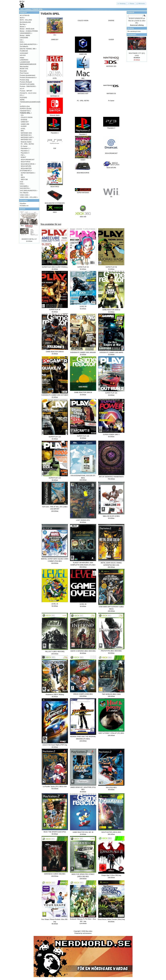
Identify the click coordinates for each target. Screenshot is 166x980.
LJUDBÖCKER (25, 62)
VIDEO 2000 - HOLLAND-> (29, 197)
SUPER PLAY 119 (55, 478)
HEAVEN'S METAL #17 (29, 239)
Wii (22, 175)
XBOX (23, 177)
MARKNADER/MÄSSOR (28, 64)
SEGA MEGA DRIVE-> (28, 164)
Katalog (28, 9)
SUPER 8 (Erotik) (26, 109)
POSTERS (23, 98)
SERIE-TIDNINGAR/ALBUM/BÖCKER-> (30, 102)
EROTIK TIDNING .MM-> (28, 49)
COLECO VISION (83, 21)
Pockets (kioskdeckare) (28, 75)
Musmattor (23, 71)
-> (26, 113)
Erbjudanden (132, 35)
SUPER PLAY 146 (83, 436)
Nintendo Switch (26, 142)
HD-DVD (23, 55)
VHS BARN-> (24, 186)
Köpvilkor (23, 203)
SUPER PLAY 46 (55, 310)
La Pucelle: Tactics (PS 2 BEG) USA (55, 786)
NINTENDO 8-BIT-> (27, 137)
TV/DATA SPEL (37, 9)
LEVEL (23, 129)
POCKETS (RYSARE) (27, 84)
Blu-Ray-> (23, 24)
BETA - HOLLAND (26, 20)
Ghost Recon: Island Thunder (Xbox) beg (111, 919)
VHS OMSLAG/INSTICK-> (29, 191)
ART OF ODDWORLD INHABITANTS (111, 477)
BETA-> (22, 18)
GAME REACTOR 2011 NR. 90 (83, 832)
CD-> (22, 40)
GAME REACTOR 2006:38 (83, 392)
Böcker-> (23, 27)
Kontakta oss (24, 206)
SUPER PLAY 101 (111, 393)
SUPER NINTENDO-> (28, 173)
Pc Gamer (111, 101)
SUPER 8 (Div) (25, 106)
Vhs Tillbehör (24, 193)
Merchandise (24, 66)
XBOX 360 (24, 179)
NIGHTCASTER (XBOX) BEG (111, 832)
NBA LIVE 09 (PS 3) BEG (111, 516)
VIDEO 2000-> (25, 195)
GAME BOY (55, 40)
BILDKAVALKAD (25, 22)
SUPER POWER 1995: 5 (111, 434)
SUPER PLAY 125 (55, 437)
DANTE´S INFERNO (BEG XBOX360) (83, 651)
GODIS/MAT (24, 53)
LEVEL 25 (55, 604)
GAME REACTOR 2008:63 (55, 352)
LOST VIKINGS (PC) (83, 520)
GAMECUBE (25, 124)
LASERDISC (24, 60)
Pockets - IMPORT (26, 91)
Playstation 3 (25, 153)
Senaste (22, 209)
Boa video (89, 931)
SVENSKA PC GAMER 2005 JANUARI (83, 352)
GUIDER (111, 40)
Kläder (22, 58)
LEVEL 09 (83, 306)
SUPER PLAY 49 (83, 267)
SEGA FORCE (26, 162)
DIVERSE (111, 21)
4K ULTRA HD (25, 15)
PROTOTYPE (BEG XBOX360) (111, 651)
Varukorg (130, 28)
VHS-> (22, 184)
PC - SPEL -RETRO (83, 101)
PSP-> (23, 155)
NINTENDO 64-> (26, 135)
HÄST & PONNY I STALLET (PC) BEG (111, 733)
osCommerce (87, 933)
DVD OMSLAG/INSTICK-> (29, 44)
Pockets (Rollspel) (26, 82)
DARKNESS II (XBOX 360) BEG (55, 874)
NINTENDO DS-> (27, 140)
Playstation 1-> (26, 148)
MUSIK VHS (24, 69)
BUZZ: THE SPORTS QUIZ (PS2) (55, 832)
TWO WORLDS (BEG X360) (111, 694)
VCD (21, 182)
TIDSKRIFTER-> (25, 111)
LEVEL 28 (83, 604)
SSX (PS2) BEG (111, 787)
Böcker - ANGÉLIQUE (27, 29)
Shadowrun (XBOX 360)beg (55, 694)
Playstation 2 (25, 151)
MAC (22, 131)
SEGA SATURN (26, 166)
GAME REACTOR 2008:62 (111, 310)
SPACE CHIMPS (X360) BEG (83, 694)
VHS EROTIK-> (25, 188)
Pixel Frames (24, 73)
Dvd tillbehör (24, 46)
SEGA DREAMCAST (28, 160)
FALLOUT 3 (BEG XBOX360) (55, 651)
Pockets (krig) (24, 80)
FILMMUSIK (24, 51)
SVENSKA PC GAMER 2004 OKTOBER (55, 395)
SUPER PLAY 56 (111, 267)
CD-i (22, 115)
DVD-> (22, 42)
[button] (122, 4)
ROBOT (23, 157)
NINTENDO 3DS (26, 133)
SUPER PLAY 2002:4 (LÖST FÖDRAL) (55, 267)
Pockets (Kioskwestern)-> (28, 77)
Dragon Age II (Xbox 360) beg (111, 875)
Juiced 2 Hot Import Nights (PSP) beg (55, 745)
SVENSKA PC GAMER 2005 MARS (111, 352)
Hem (22, 9)
